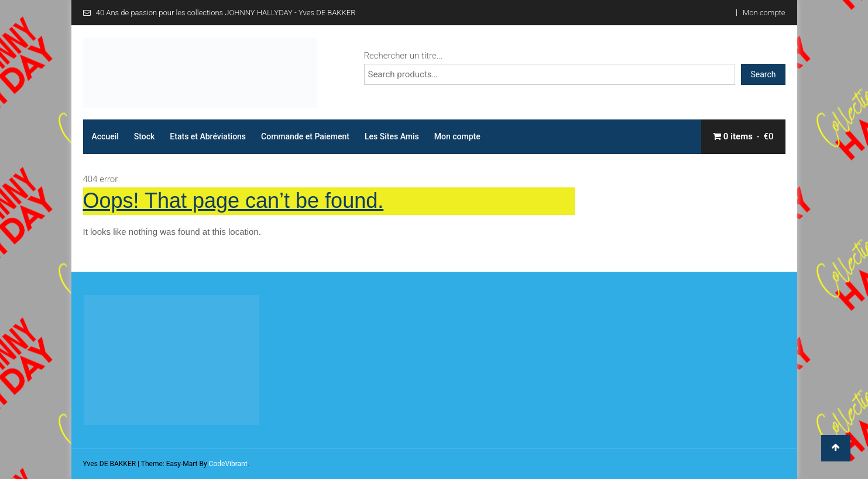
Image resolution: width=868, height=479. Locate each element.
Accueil (105, 136)
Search (763, 74)
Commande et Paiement (305, 136)
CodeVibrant (228, 464)
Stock (145, 136)
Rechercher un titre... (404, 56)
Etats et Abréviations (208, 136)
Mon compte (764, 13)
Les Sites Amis (392, 136)
